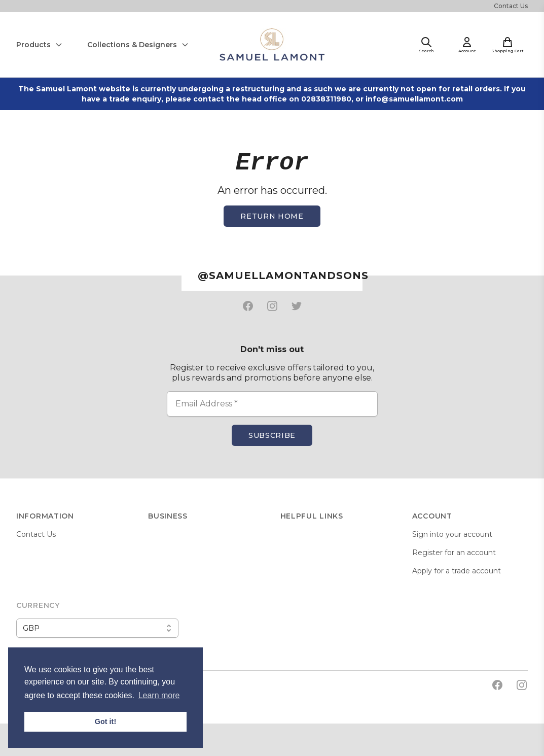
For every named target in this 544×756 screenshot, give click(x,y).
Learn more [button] (159, 695)
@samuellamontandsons (280, 276)
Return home (272, 216)
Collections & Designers (138, 45)
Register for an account (454, 553)
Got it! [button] (105, 721)
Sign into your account (452, 534)
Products (40, 45)
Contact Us (511, 6)
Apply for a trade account (457, 571)
